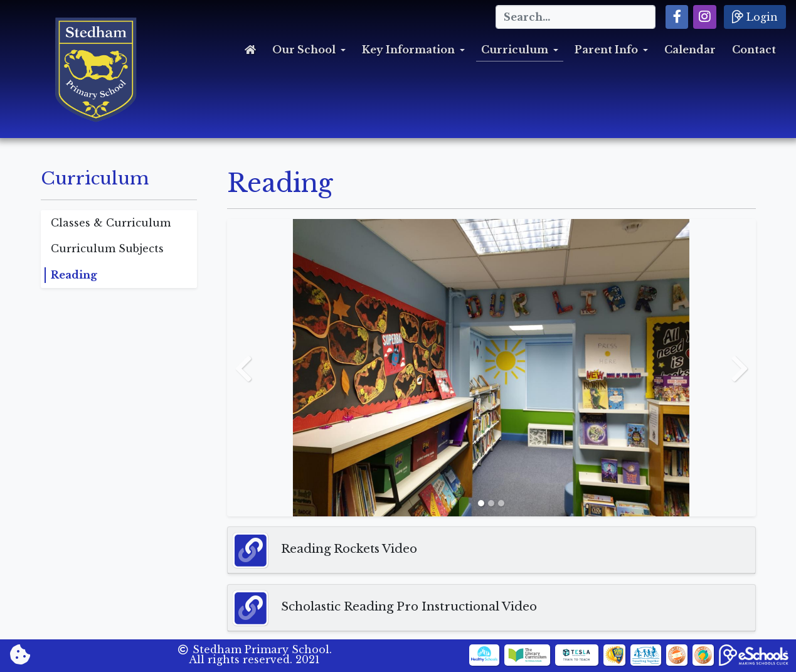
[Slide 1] (481, 503)
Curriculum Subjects (107, 248)
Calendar (690, 50)
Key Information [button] (408, 50)
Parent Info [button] (606, 50)
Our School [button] (304, 50)
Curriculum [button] (515, 50)
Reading (74, 275)
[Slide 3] (501, 503)
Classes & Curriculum (111, 223)
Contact (754, 50)
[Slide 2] (491, 503)
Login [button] (755, 16)
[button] (677, 17)
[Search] (576, 17)
